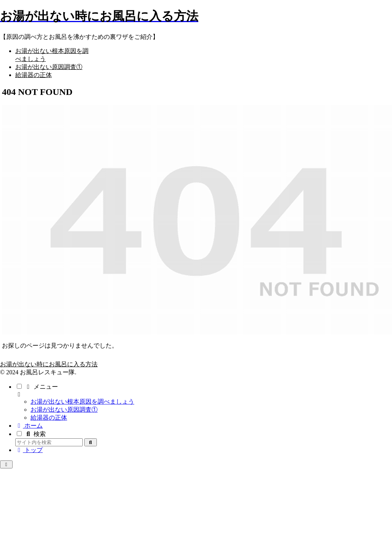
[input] (49, 442)
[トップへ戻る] (6, 464)
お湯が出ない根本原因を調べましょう (82, 402)
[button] (91, 442)
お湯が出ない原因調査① (64, 410)
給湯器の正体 (49, 418)
